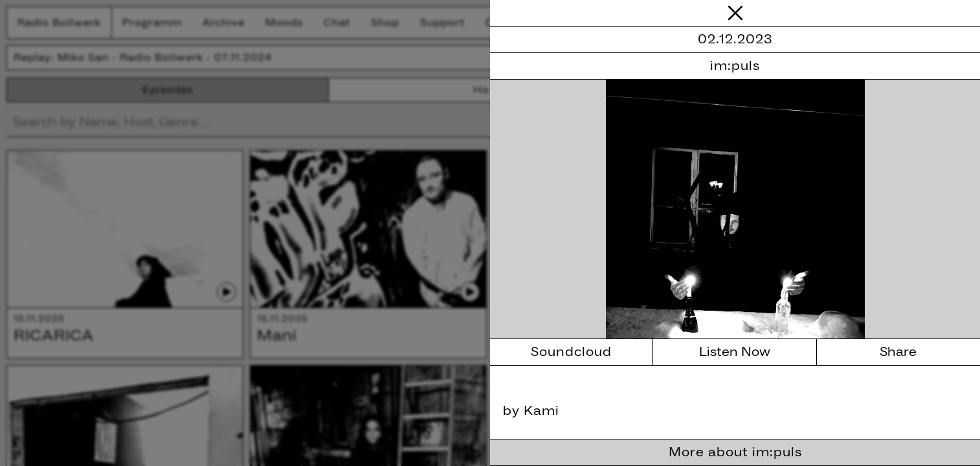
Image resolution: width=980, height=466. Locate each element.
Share (898, 352)
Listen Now (735, 352)
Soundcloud (571, 352)
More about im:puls (735, 452)
